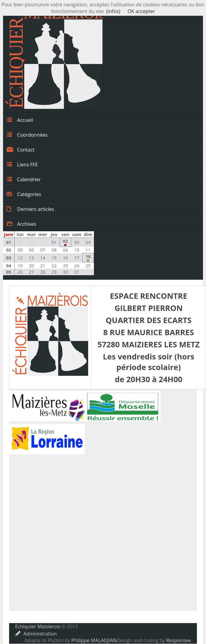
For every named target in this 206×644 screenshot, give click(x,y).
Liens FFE (22, 164)
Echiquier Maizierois (38, 626)
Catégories (24, 194)
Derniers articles (30, 209)
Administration (36, 634)
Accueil (20, 120)
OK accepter (141, 11)
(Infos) (113, 11)
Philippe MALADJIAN (94, 640)
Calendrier (24, 179)
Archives (21, 224)
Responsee (179, 640)
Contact (21, 149)
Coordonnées (27, 135)
